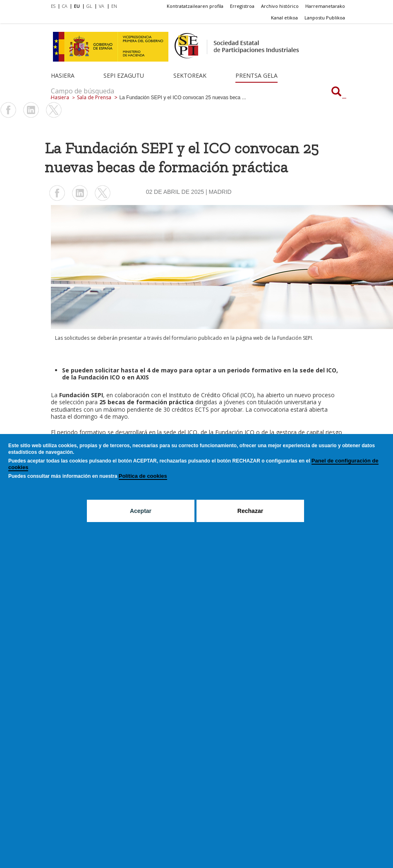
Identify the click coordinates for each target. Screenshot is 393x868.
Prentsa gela (256, 75)
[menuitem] (55, 7)
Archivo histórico (280, 6)
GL (89, 6)
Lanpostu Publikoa (325, 18)
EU (77, 6)
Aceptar (141, 511)
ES (53, 6)
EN (114, 6)
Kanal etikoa (284, 18)
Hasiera (63, 75)
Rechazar (250, 511)
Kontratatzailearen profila (195, 6)
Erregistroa (242, 6)
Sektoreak (190, 75)
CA (65, 6)
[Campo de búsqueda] (336, 92)
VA (102, 6)
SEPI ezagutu (124, 75)
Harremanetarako (325, 6)
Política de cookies (143, 476)
